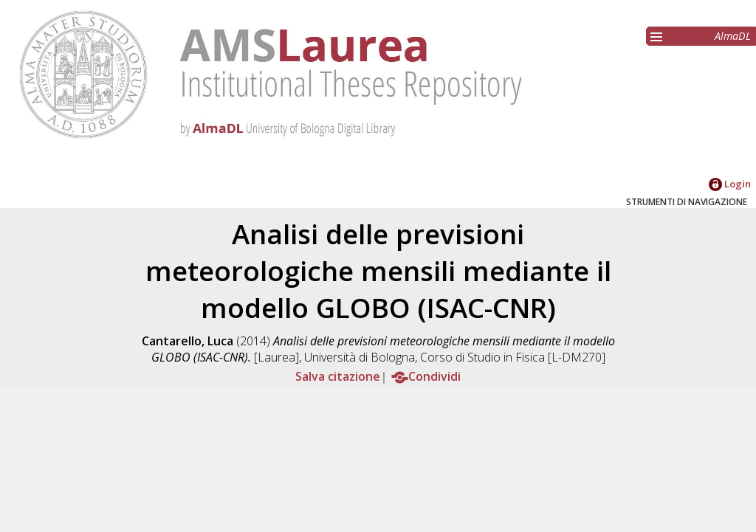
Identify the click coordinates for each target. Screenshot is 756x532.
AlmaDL (733, 36)
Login (730, 184)
